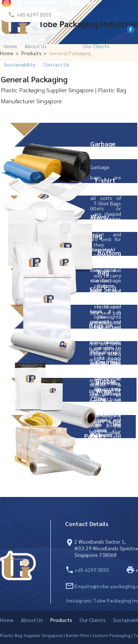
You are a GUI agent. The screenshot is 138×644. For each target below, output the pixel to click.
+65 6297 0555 (92, 570)
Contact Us (56, 64)
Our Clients (96, 46)
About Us (36, 46)
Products (65, 46)
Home (10, 46)
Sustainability (20, 64)
